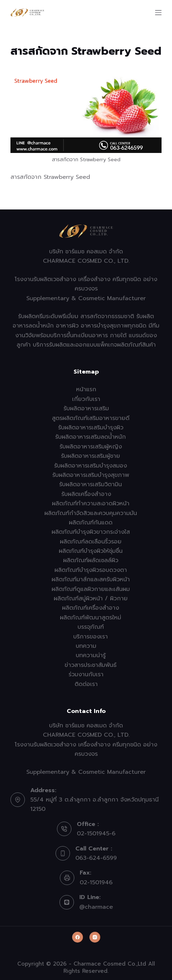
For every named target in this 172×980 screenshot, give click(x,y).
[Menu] (158, 13)
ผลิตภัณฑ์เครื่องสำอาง (91, 608)
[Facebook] (78, 937)
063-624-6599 (96, 858)
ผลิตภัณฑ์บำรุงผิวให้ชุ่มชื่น (91, 551)
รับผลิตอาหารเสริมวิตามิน (91, 484)
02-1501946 (96, 882)
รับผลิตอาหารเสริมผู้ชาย (91, 456)
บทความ (86, 646)
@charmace (96, 907)
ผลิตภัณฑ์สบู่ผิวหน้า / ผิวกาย (91, 599)
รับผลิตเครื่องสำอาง (86, 494)
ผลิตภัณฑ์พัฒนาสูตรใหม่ (91, 618)
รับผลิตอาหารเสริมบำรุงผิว (91, 428)
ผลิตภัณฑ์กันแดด (91, 523)
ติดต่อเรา (86, 684)
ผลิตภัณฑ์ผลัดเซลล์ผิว (91, 560)
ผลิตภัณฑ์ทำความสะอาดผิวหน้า (91, 503)
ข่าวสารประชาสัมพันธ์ (91, 665)
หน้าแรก (86, 389)
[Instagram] (95, 937)
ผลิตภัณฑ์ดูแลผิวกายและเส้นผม (91, 589)
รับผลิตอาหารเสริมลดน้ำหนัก (91, 437)
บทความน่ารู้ (91, 655)
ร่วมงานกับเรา (86, 674)
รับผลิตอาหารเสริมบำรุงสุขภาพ (91, 475)
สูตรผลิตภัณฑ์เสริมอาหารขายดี (91, 418)
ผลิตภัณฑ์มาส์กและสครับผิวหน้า (91, 579)
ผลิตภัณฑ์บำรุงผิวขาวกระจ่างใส (91, 532)
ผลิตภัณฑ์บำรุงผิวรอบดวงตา (91, 570)
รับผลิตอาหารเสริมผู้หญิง (91, 447)
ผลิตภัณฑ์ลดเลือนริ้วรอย (91, 542)
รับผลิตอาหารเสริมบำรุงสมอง (91, 466)
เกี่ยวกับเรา (86, 399)
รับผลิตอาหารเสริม (86, 408)
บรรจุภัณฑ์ (91, 627)
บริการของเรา (91, 637)
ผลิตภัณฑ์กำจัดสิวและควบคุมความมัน (91, 513)
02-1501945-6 (96, 834)
